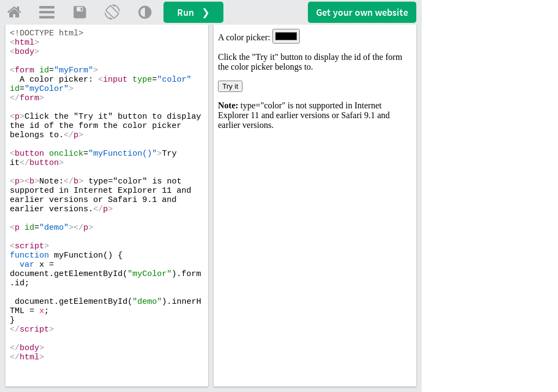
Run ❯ (193, 12)
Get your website (362, 12)
